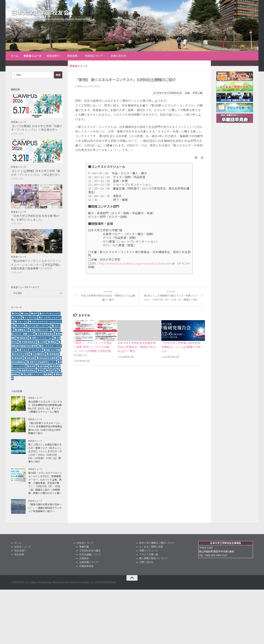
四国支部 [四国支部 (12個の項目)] (23, 338)
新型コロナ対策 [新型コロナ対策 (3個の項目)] (53, 350)
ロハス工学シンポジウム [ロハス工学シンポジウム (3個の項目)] (39, 326)
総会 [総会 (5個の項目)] (42, 370)
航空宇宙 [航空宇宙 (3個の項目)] (52, 370)
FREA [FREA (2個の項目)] (17, 313)
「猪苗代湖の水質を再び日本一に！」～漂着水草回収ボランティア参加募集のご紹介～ (45, 508)
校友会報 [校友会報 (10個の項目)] (31, 358)
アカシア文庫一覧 (149, 554)
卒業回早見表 (86, 566)
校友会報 (72, 56)
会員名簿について (89, 562)
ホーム (15, 56)
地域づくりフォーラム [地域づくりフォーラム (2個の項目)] (42, 338)
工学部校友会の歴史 (90, 551)
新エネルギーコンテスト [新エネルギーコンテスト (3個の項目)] (31, 350)
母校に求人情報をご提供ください (157, 543)
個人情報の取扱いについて (153, 558)
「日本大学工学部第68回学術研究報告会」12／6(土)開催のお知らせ (181, 347)
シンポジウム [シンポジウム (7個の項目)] (31, 318)
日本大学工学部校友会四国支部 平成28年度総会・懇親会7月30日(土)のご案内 (137, 347)
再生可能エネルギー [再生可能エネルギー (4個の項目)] (41, 330)
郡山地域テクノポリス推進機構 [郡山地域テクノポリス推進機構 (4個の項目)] (37, 374)
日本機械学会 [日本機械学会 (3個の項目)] (39, 354)
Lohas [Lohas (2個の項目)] (26, 313)
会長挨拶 (84, 558)
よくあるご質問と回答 (151, 547)
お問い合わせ (118, 56)
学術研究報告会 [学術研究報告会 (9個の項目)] (29, 342)
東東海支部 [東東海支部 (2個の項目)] (54, 354)
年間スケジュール (149, 551)
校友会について (94, 56)
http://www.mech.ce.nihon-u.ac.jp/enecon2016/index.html (137, 263)
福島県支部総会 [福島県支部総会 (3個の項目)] (29, 370)
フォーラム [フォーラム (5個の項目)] (22, 322)
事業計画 (84, 547)
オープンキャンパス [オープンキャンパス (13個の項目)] (51, 313)
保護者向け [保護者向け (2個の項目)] (22, 330)
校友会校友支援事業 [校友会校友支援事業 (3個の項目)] (48, 358)
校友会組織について (90, 554)
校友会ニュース (33, 56)
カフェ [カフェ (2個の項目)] (17, 318)
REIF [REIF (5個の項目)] (36, 313)
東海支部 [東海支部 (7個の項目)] (18, 358)
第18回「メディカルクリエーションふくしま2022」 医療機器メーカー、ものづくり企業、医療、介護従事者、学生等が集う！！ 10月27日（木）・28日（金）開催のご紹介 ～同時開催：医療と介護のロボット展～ (45, 483)
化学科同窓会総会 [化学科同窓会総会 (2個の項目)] (46, 334)
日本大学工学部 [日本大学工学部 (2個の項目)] (21, 354)
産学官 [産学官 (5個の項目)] (33, 366)
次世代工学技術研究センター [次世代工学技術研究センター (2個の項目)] (43, 362)
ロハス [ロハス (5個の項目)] (20, 326)
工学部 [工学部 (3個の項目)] (43, 342)
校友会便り (53, 56)
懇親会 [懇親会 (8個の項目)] (53, 342)
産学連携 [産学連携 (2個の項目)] (44, 366)
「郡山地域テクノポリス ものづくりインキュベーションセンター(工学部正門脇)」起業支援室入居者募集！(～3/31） (36, 265)
